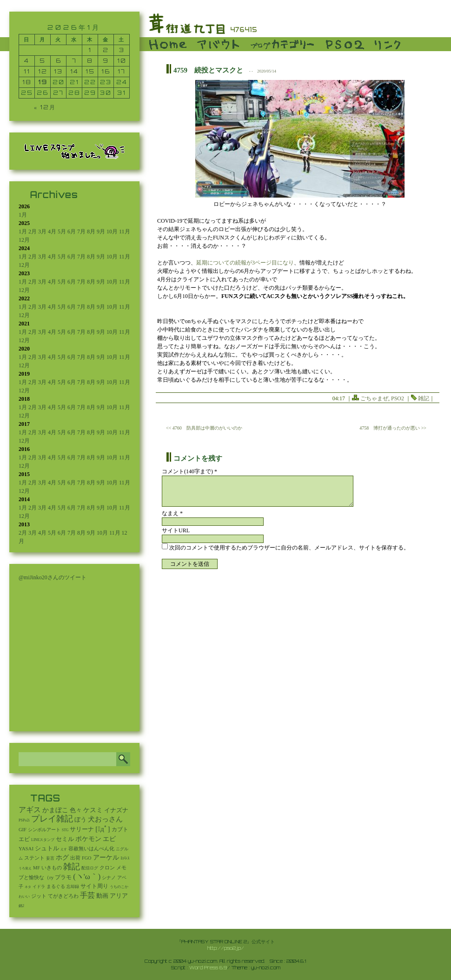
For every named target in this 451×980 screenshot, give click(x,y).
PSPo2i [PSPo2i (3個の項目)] (24, 820)
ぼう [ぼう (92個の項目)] (80, 820)
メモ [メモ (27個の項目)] (121, 867)
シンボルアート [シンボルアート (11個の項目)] (44, 830)
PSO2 (398, 398)
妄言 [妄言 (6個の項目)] (50, 858)
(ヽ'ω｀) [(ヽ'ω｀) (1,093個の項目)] (87, 877)
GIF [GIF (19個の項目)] (23, 830)
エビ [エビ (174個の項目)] (109, 839)
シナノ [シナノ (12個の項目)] (109, 877)
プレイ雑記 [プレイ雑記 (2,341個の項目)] (52, 819)
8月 (91, 232)
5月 (62, 232)
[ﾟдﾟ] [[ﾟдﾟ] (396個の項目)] (103, 829)
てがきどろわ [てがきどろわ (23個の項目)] (63, 896)
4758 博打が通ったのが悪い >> (393, 428)
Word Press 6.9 (208, 967)
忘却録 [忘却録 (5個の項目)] (73, 887)
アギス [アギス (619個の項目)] (30, 810)
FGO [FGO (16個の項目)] (87, 858)
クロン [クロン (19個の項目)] (107, 868)
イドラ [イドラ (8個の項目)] (39, 887)
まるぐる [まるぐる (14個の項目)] (56, 886)
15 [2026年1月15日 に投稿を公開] (90, 71)
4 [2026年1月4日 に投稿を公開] (27, 61)
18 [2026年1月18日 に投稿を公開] (27, 82)
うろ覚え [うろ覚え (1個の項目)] (25, 868)
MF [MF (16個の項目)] (36, 868)
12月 (24, 240)
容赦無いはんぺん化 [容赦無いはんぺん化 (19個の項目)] (91, 849)
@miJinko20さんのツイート (53, 577)
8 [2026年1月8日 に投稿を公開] (90, 61)
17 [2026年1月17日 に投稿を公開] (122, 71)
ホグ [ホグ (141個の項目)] (62, 857)
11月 (125, 232)
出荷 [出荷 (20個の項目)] (75, 858)
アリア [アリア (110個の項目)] (119, 896)
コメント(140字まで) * (189, 471)
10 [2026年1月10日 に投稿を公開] (122, 61)
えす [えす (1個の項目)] (64, 849)
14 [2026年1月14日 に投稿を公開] (74, 71)
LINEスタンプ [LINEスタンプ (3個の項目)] (43, 840)
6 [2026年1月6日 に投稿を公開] (59, 61)
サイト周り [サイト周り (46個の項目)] (94, 886)
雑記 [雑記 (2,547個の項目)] (72, 867)
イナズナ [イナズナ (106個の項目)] (116, 810)
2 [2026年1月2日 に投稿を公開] (106, 50)
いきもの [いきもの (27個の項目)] (52, 867)
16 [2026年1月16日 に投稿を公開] (106, 71)
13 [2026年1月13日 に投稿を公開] (58, 71)
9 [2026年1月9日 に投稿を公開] (106, 61)
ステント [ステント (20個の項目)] (34, 858)
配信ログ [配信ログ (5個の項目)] (90, 868)
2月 (33, 232)
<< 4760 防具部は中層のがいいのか (204, 428)
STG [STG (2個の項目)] (65, 830)
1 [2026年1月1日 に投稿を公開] (90, 50)
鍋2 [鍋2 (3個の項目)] (21, 906)
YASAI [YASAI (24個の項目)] (26, 848)
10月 (112, 232)
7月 (81, 232)
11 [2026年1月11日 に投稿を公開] (27, 71)
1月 (23, 215)
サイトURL (176, 530)
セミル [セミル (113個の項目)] (65, 839)
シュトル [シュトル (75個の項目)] (47, 848)
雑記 (424, 398)
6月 (72, 232)
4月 (52, 232)
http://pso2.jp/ (226, 948)
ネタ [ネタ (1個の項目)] (28, 887)
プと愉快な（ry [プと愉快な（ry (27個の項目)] (36, 877)
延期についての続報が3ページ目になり (245, 263)
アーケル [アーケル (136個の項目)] (106, 857)
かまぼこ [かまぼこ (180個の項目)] (55, 810)
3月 (42, 232)
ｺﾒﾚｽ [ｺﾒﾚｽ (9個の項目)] (125, 858)
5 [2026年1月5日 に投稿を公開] (43, 61)
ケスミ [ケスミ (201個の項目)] (93, 810)
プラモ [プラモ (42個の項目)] (63, 877)
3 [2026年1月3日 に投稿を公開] (122, 50)
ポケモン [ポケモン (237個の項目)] (88, 839)
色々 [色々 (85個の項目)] (76, 810)
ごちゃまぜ (374, 398)
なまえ (172, 513)
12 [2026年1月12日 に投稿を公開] (43, 71)
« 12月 (45, 107)
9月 (101, 232)
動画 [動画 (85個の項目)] (102, 896)
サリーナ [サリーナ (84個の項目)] (82, 829)
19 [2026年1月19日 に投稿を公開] (43, 82)
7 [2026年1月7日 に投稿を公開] (74, 61)
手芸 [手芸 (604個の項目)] (87, 895)
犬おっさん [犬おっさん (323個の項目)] (105, 819)
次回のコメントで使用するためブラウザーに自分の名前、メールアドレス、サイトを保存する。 (289, 548)
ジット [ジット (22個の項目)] (39, 896)
